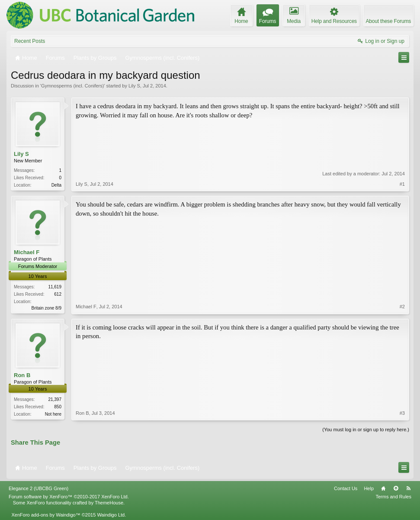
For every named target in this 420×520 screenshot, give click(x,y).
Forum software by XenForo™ (69, 497)
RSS (408, 488)
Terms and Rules (393, 497)
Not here (53, 414)
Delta (56, 185)
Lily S (134, 86)
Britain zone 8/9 (47, 308)
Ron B (22, 375)
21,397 (55, 399)
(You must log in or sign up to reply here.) (366, 430)
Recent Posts (30, 41)
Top (396, 488)
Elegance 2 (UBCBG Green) (38, 488)
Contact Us (346, 488)
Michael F (27, 252)
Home (383, 488)
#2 (402, 307)
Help (369, 488)
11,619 (55, 287)
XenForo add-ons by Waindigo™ (46, 515)
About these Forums (388, 21)
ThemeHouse (109, 503)
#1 (402, 184)
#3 (402, 413)
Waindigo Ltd (111, 515)
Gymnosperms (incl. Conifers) (72, 86)
